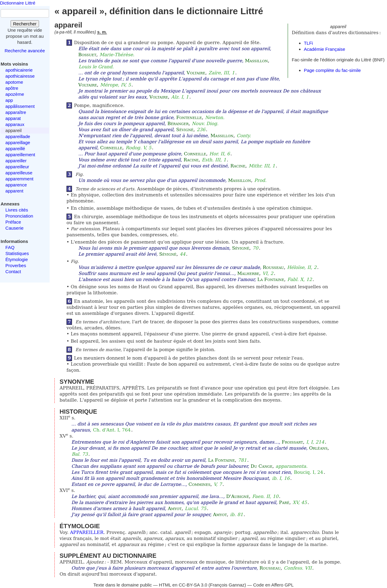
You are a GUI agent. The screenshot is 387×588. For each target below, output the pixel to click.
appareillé (15, 149)
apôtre (12, 88)
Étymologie (17, 259)
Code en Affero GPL (273, 585)
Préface (13, 222)
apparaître (16, 112)
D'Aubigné (237, 496)
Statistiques (17, 253)
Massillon (256, 61)
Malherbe (248, 273)
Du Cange (262, 466)
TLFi (308, 43)
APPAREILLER (87, 532)
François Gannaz (227, 585)
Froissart (292, 442)
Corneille (111, 148)
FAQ (10, 247)
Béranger (178, 124)
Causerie (15, 228)
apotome (14, 82)
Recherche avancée (25, 51)
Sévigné (185, 130)
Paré (284, 502)
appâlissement (20, 106)
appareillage (18, 142)
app (9, 100)
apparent (14, 191)
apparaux (15, 124)
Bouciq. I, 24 (309, 472)
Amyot (175, 509)
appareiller (16, 161)
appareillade (18, 136)
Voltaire (196, 73)
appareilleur (17, 167)
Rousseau (273, 267)
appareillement (20, 155)
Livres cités (17, 210)
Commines (199, 484)
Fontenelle (189, 118)
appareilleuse (19, 173)
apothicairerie (19, 70)
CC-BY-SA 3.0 (193, 585)
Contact (13, 271)
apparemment (20, 179)
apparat (13, 118)
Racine (191, 160)
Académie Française (325, 49)
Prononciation (19, 216)
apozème (15, 94)
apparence (16, 185)
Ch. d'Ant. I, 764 (112, 430)
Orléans (318, 448)
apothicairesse (20, 76)
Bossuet (87, 55)
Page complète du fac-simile (332, 70)
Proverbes (16, 265)
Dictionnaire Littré (18, 3)
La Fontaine (271, 279)
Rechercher (25, 24)
